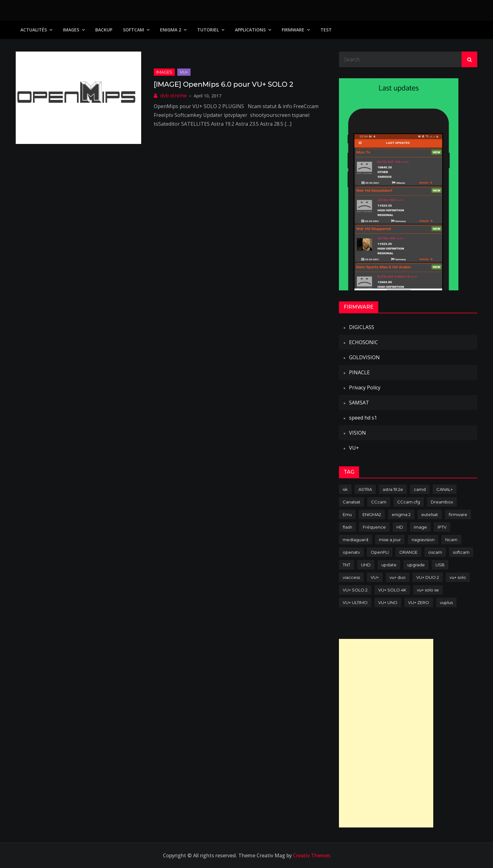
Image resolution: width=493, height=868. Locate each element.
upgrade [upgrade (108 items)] (416, 565)
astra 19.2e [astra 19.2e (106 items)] (393, 489)
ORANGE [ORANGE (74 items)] (408, 552)
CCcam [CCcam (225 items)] (379, 502)
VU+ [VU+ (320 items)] (375, 577)
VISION (357, 433)
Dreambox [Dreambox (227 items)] (442, 502)
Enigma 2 (171, 30)
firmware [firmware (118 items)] (458, 514)
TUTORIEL (208, 30)
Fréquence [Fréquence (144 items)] (374, 527)
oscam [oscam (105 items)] (435, 552)
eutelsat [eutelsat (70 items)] (430, 514)
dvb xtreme (174, 96)
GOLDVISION (364, 357)
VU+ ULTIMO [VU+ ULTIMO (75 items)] (355, 602)
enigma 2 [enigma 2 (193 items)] (401, 514)
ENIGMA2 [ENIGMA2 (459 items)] (372, 514)
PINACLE (359, 372)
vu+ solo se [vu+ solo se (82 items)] (428, 590)
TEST (326, 30)
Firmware (293, 30)
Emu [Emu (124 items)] (347, 514)
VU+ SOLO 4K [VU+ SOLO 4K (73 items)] (392, 590)
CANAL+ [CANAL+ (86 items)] (445, 489)
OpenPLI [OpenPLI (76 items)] (380, 552)
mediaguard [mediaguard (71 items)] (355, 540)
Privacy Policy (365, 387)
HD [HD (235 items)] (400, 527)
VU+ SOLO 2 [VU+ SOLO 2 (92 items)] (355, 590)
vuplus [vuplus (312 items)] (446, 602)
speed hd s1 (363, 418)
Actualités (34, 30)
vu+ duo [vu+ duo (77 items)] (398, 577)
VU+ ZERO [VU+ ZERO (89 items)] (419, 602)
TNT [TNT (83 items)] (346, 565)
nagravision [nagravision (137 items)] (423, 540)
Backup (104, 30)
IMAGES (71, 30)
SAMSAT (359, 403)
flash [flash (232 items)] (347, 527)
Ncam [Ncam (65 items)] (451, 540)
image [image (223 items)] (420, 527)
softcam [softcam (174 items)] (461, 552)
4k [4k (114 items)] (345, 489)
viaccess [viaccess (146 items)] (351, 577)
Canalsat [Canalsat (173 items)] (352, 502)
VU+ (184, 72)
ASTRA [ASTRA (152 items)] (365, 489)
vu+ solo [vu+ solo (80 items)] (458, 577)
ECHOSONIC (363, 342)
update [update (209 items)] (389, 565)
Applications (250, 30)
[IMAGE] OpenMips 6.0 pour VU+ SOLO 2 (224, 84)
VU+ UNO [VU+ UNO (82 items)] (388, 602)
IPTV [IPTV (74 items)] (442, 527)
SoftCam (133, 30)
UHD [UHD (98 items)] (366, 565)
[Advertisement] (386, 733)
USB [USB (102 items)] (440, 565)
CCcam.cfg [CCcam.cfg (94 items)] (409, 502)
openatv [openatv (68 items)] (351, 552)
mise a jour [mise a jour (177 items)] (390, 540)
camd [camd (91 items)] (420, 489)
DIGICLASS (362, 327)
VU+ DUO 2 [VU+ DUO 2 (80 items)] (428, 577)
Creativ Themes (312, 855)
